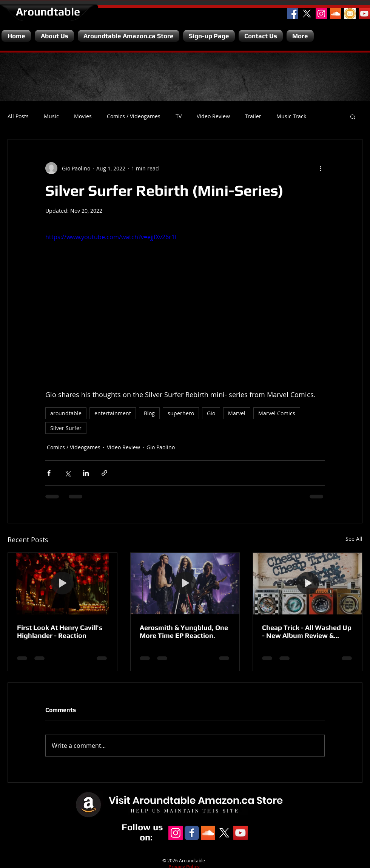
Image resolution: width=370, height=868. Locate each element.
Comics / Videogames (134, 116)
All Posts (18, 116)
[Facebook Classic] (192, 833)
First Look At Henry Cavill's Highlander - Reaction (60, 631)
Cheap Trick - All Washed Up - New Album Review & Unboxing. (307, 631)
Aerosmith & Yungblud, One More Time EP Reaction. (184, 631)
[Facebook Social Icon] (293, 14)
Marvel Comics (277, 413)
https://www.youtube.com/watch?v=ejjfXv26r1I (111, 237)
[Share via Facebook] (49, 473)
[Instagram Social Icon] (321, 14)
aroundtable (66, 413)
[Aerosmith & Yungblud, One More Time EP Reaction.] (185, 583)
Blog (149, 413)
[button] (353, 116)
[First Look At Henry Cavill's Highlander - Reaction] (62, 583)
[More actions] (320, 168)
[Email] (350, 14)
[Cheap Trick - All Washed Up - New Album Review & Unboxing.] (308, 583)
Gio (211, 413)
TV (179, 116)
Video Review (213, 116)
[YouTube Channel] (364, 14)
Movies (83, 116)
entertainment (113, 413)
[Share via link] (104, 473)
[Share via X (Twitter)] (67, 473)
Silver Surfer (66, 428)
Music (51, 116)
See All (354, 539)
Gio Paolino (161, 447)
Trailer (253, 116)
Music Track (291, 116)
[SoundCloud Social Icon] (336, 14)
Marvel (237, 413)
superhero (181, 413)
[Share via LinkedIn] (86, 473)
